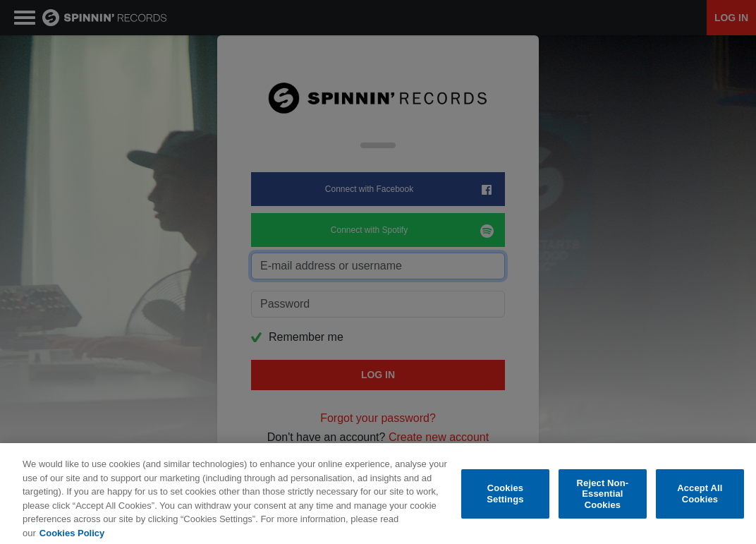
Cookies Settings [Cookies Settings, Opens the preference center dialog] (505, 500)
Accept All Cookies (700, 500)
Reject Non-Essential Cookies (603, 500)
